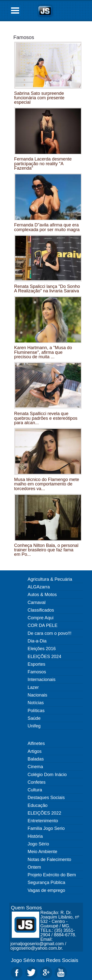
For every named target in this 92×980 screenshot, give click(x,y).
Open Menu (15, 10)
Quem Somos (26, 908)
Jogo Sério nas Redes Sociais (45, 960)
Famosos (24, 37)
